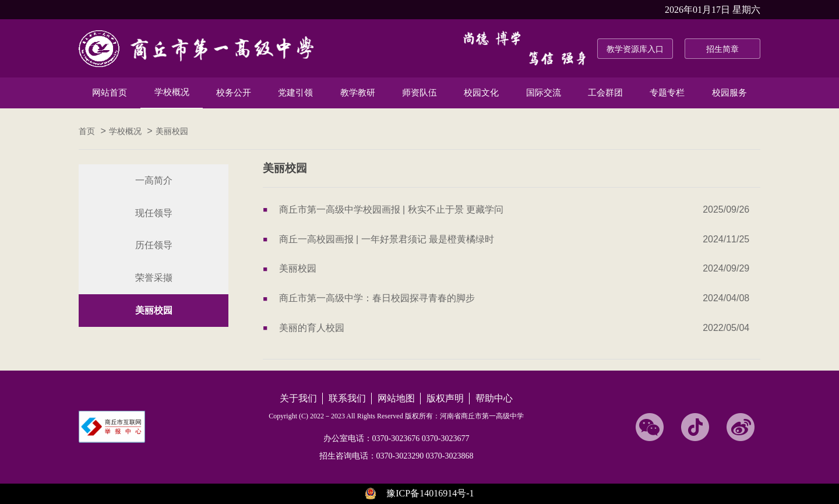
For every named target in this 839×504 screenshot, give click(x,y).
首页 (87, 131)
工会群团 (605, 93)
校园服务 (729, 93)
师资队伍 (419, 93)
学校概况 (172, 92)
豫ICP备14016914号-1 (430, 493)
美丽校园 (172, 131)
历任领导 (154, 245)
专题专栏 (667, 93)
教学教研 (358, 93)
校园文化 (481, 93)
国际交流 (544, 93)
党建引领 (295, 93)
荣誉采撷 (154, 278)
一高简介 (154, 180)
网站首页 (110, 93)
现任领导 (154, 213)
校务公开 (234, 93)
